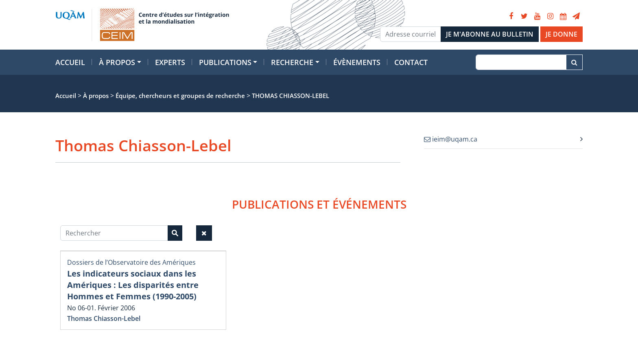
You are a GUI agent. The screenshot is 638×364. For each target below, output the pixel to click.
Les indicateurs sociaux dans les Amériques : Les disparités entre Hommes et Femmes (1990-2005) (133, 285)
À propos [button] (117, 62)
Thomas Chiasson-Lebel (104, 318)
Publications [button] (225, 62)
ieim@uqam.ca (451, 139)
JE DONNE (562, 34)
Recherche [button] (292, 62)
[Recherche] (521, 62)
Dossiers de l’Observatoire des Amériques (131, 262)
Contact (411, 62)
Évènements (357, 62)
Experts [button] (170, 62)
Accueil (70, 62)
